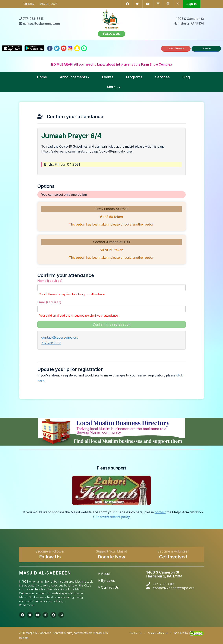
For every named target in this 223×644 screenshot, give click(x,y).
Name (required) (50, 281)
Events (108, 77)
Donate (206, 48)
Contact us (136, 633)
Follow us (111, 34)
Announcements (75, 77)
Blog (186, 77)
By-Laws (107, 581)
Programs (134, 77)
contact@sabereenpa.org (60, 337)
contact (160, 512)
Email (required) (49, 302)
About (104, 574)
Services (162, 77)
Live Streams (176, 48)
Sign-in (192, 4)
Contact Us (109, 587)
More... (114, 87)
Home (42, 77)
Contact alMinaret (158, 633)
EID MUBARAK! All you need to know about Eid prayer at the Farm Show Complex (112, 64)
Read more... (27, 605)
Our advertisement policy (111, 517)
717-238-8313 (51, 343)
